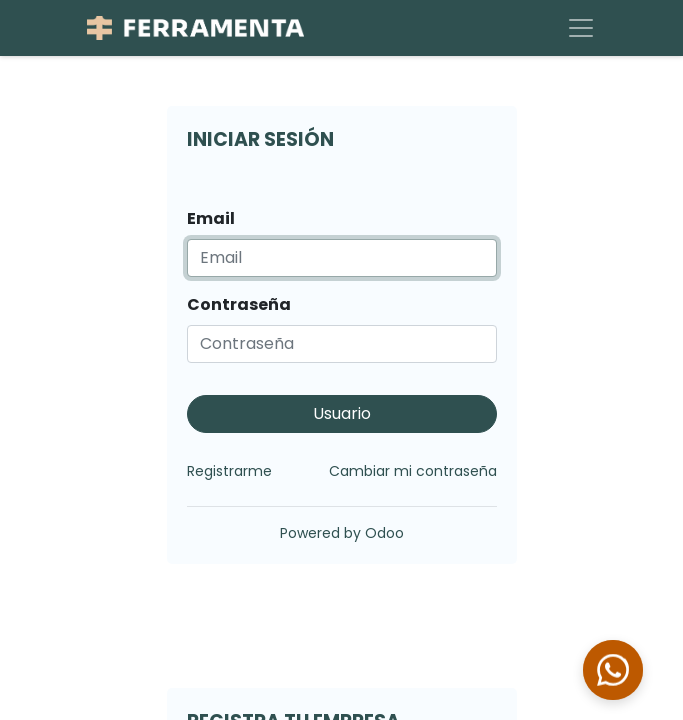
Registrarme (229, 471)
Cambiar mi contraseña (413, 471)
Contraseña (239, 304)
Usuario (342, 413)
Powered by (342, 533)
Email (211, 218)
